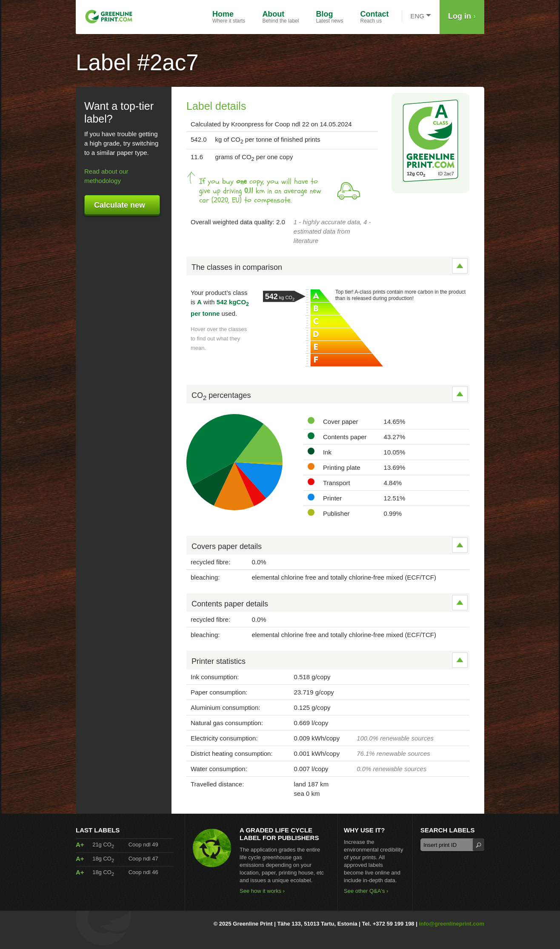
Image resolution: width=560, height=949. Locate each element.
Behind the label (280, 17)
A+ (80, 845)
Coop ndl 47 (143, 859)
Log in (462, 16)
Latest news (329, 17)
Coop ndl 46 (143, 872)
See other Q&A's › (366, 891)
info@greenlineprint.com (451, 924)
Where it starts (229, 17)
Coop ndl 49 (143, 845)
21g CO (103, 845)
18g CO (103, 859)
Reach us (375, 17)
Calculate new (120, 205)
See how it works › (262, 891)
